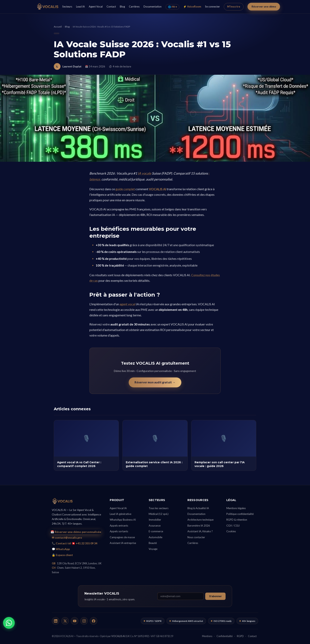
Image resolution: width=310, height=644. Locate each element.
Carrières (134, 7)
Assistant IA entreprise (123, 543)
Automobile (155, 537)
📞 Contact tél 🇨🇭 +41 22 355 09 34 (75, 543)
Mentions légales (236, 508)
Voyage (153, 549)
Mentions (207, 636)
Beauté (153, 543)
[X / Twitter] (65, 621)
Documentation (153, 7)
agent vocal (127, 304)
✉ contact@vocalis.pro (67, 538)
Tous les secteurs (159, 508)
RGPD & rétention (237, 520)
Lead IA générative (121, 514)
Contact (111, 7)
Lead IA (80, 7)
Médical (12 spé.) (159, 514)
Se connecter (212, 7)
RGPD (240, 636)
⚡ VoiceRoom (192, 7)
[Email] (181, 596)
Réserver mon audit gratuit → (155, 382)
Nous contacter (196, 537)
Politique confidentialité (240, 514)
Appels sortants (119, 531)
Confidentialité (225, 636)
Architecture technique (200, 520)
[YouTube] (75, 621)
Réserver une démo (264, 7)
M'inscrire (234, 7)
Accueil (58, 27)
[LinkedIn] (56, 621)
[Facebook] (94, 621)
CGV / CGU (233, 526)
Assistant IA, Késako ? (200, 531)
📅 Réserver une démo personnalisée (76, 532)
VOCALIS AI (157, 189)
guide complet (125, 189)
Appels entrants (119, 526)
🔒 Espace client (62, 555)
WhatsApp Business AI (123, 520)
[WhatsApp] (9, 623)
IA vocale (145, 173)
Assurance (155, 526)
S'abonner (215, 596)
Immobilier (155, 520)
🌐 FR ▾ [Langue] (172, 7)
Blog (122, 7)
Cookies (231, 531)
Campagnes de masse (122, 537)
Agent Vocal (96, 7)
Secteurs (67, 7)
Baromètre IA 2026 (199, 526)
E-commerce (156, 531)
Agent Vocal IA (118, 508)
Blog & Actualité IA (198, 508)
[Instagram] (84, 621)
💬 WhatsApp (61, 549)
